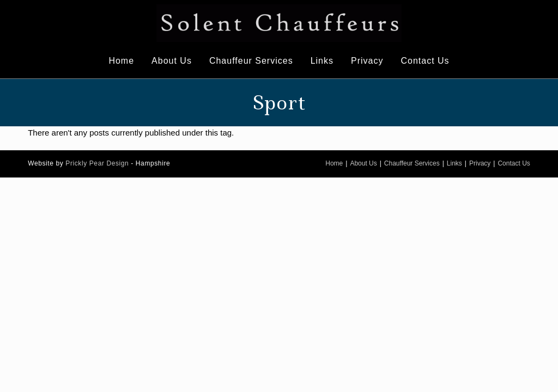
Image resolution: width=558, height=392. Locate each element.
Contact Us (514, 163)
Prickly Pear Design (97, 163)
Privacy (480, 163)
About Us (363, 163)
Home (334, 163)
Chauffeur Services (412, 163)
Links (454, 163)
